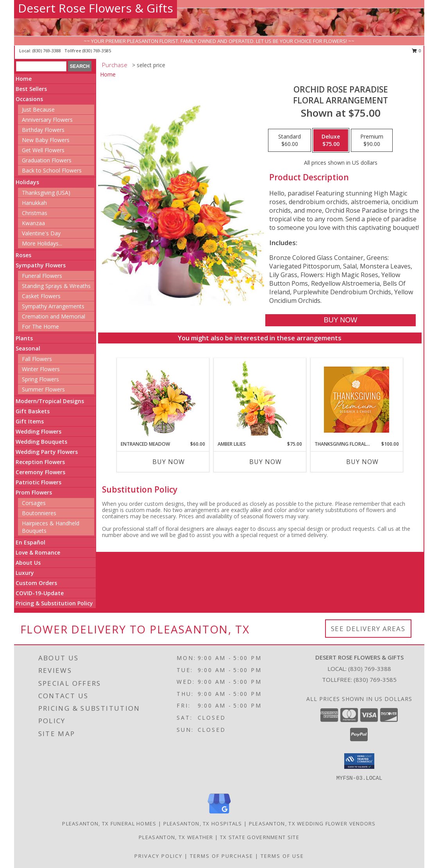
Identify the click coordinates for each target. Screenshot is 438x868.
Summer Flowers (43, 389)
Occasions (29, 99)
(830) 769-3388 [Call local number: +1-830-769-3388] (47, 51)
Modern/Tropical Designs (50, 401)
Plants (24, 338)
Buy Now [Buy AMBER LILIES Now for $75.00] (265, 462)
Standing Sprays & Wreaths (56, 286)
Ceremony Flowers (40, 472)
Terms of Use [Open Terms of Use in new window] (282, 856)
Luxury (25, 573)
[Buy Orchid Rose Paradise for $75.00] (341, 320)
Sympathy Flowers (41, 265)
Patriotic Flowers (38, 482)
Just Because (38, 109)
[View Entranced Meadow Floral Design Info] (163, 399)
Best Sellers (31, 89)
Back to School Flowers (52, 170)
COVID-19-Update (40, 593)
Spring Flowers (40, 379)
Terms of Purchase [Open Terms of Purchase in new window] (222, 856)
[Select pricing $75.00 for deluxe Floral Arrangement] (331, 141)
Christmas (35, 213)
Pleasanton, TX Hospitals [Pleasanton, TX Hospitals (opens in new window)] (203, 824)
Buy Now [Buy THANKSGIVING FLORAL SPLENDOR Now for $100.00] (362, 462)
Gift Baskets (33, 411)
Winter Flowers (41, 369)
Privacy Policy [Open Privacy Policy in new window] (158, 856)
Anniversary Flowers (47, 120)
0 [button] (417, 51)
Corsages (34, 503)
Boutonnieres (39, 513)
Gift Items (30, 421)
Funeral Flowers (42, 276)
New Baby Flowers (46, 140)
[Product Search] (41, 66)
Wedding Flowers (38, 431)
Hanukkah (34, 203)
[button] (359, 761)
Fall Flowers (37, 359)
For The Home (40, 326)
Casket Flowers (41, 296)
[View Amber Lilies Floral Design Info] (260, 399)
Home (24, 79)
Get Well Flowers (43, 150)
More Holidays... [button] (42, 243)
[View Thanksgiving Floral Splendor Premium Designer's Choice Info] (357, 399)
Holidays (27, 182)
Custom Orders (36, 583)
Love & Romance (38, 552)
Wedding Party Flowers (47, 452)
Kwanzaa (33, 223)
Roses (23, 255)
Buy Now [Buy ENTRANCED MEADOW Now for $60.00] (169, 462)
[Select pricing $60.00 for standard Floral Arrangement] (290, 141)
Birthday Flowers (43, 130)
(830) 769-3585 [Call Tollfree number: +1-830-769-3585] (375, 679)
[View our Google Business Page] (219, 814)
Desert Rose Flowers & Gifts (96, 8)
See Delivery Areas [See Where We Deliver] (368, 629)
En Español (30, 542)
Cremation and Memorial (54, 316)
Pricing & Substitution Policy (54, 603)
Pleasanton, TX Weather (176, 837)
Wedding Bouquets (41, 442)
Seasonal (28, 348)
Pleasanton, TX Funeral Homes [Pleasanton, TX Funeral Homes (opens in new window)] (109, 824)
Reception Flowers (40, 462)
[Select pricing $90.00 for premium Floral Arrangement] (372, 141)
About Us (28, 563)
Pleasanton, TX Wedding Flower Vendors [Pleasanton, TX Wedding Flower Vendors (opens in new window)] (312, 824)
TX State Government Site (260, 837)
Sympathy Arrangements (53, 306)
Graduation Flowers (47, 160)
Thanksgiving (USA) (46, 193)
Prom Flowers (34, 492)
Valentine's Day (41, 233)
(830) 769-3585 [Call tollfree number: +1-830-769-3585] (97, 51)
